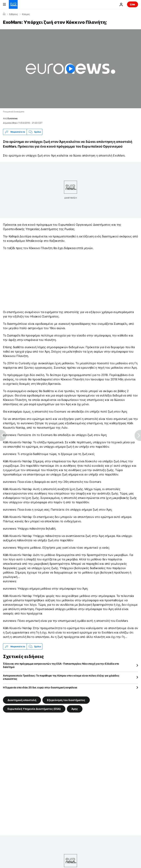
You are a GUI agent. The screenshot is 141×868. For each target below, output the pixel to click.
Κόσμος (26, 14)
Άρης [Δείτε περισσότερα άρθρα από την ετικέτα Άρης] (75, 709)
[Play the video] (70, 69)
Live (133, 4)
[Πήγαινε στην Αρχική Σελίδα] (13, 4)
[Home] (4, 14)
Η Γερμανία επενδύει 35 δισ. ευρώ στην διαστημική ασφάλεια (40, 687)
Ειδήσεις (13, 14)
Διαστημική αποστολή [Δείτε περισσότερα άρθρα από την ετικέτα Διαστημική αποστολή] (22, 700)
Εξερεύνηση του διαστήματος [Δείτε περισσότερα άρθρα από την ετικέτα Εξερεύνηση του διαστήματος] (66, 700)
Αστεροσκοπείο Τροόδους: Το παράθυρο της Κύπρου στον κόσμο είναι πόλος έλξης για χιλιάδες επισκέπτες (61, 677)
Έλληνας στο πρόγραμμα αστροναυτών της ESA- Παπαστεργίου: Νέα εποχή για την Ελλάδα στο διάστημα (61, 665)
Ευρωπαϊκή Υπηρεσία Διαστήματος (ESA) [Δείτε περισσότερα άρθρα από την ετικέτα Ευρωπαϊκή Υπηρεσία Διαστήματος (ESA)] (34, 709)
